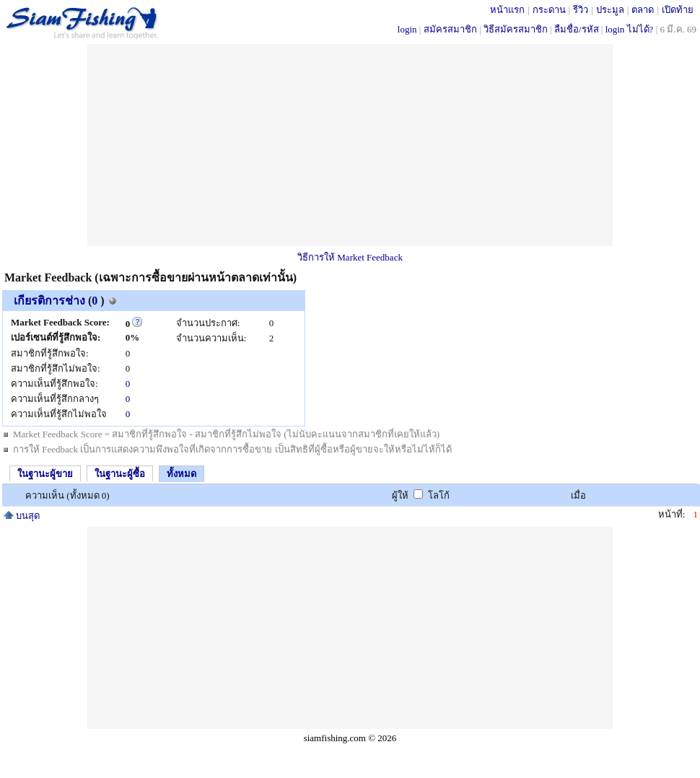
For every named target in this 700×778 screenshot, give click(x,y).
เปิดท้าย (678, 10)
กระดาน (549, 10)
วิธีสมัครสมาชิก (516, 29)
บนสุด (22, 516)
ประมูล (610, 10)
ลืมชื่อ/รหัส (577, 29)
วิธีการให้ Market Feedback (350, 257)
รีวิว (581, 10)
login (407, 29)
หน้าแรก (507, 10)
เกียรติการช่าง (49, 301)
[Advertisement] (350, 145)
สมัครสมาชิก (450, 29)
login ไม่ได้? (630, 29)
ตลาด (643, 10)
